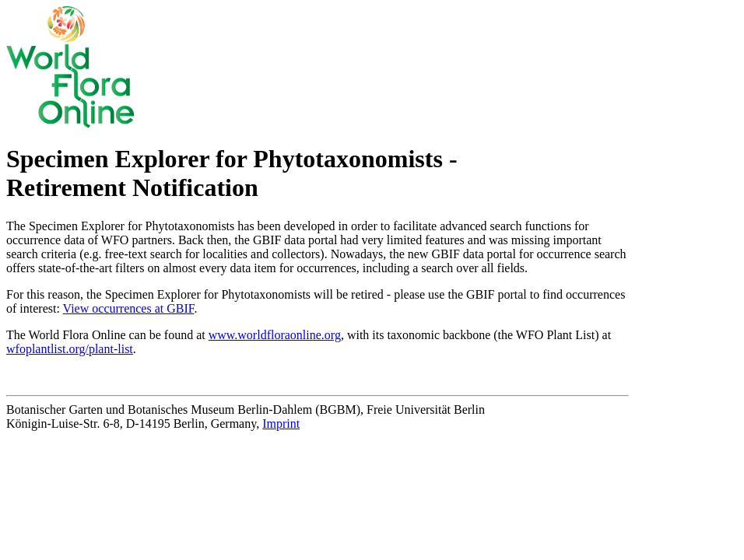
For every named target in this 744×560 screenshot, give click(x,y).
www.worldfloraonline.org (275, 335)
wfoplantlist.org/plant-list (70, 349)
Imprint (281, 423)
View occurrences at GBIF (129, 308)
